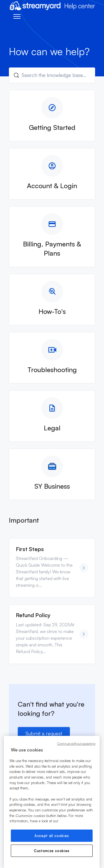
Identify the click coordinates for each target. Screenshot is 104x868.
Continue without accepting (76, 744)
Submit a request (44, 733)
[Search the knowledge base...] (52, 75)
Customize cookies (52, 851)
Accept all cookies (52, 836)
